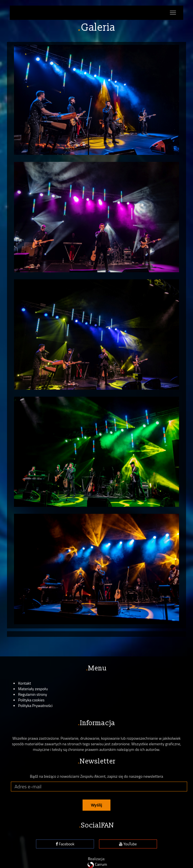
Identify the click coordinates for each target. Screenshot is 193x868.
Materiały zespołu (33, 689)
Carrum (96, 864)
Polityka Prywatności (35, 705)
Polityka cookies (31, 700)
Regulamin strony (33, 694)
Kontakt (25, 683)
